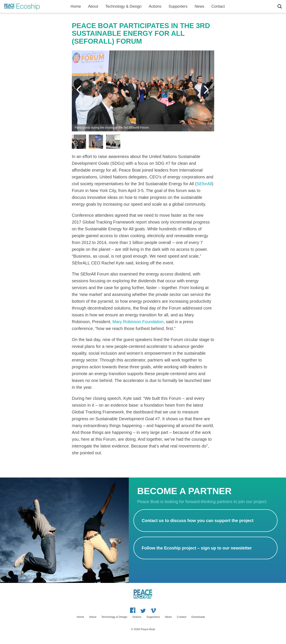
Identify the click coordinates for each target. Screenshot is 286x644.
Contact (218, 6)
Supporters (178, 6)
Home (76, 6)
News (199, 6)
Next (207, 90)
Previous (79, 90)
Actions (155, 6)
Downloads (198, 617)
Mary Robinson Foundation (138, 322)
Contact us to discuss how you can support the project (198, 521)
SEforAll (204, 184)
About (93, 6)
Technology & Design (124, 6)
